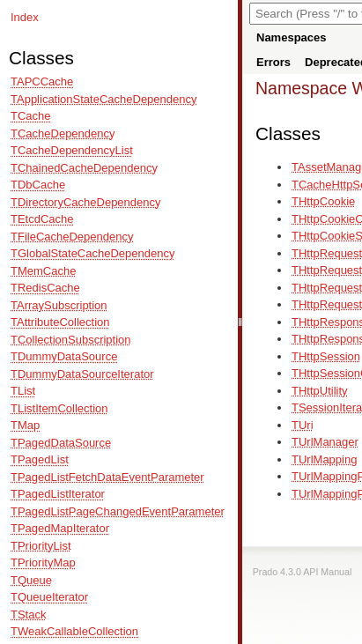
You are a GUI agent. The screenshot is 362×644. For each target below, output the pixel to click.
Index (25, 17)
